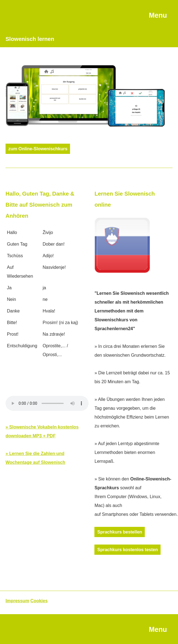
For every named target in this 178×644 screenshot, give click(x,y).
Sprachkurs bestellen (120, 532)
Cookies (39, 601)
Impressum (17, 601)
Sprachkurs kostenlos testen (127, 550)
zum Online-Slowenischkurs (38, 149)
